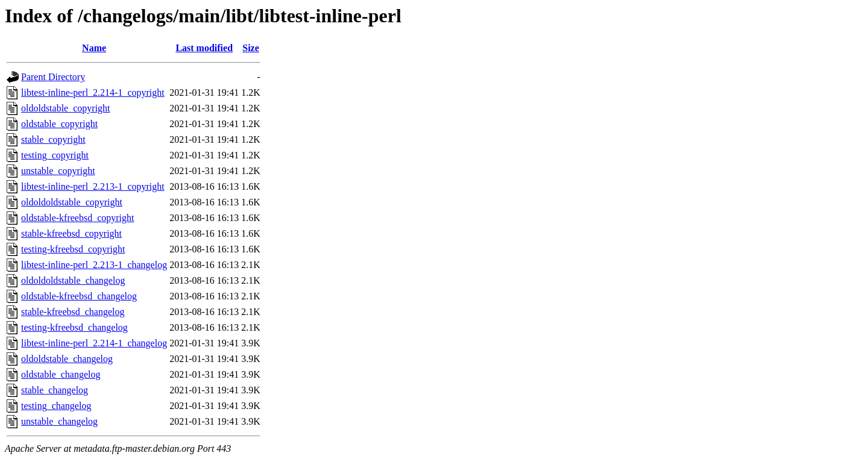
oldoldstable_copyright (66, 108)
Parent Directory (53, 77)
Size (251, 48)
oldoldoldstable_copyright (72, 202)
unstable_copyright (58, 171)
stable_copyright (53, 139)
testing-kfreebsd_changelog (74, 327)
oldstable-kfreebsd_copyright (78, 218)
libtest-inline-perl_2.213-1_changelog (94, 265)
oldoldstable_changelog (67, 359)
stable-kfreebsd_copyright (71, 233)
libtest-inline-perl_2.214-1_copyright (93, 92)
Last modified (204, 48)
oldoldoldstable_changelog (73, 280)
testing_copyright (55, 155)
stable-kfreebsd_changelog (73, 312)
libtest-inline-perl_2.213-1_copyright (93, 186)
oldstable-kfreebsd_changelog (79, 296)
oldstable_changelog (61, 374)
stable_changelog (55, 390)
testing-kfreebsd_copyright (73, 249)
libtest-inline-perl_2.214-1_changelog (94, 343)
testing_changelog (56, 406)
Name (94, 48)
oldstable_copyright (59, 124)
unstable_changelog (59, 421)
